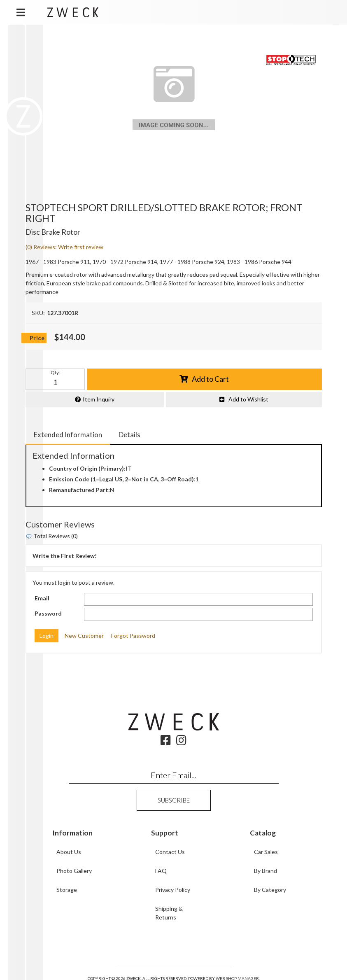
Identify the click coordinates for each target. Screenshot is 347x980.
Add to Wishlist (248, 399)
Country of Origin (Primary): (87, 468)
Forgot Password (133, 636)
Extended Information (68, 435)
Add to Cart (210, 379)
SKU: (38, 313)
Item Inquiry (99, 399)
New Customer (84, 636)
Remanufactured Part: (79, 490)
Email (42, 598)
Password (48, 613)
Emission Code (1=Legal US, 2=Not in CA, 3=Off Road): (122, 479)
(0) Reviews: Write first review (64, 247)
